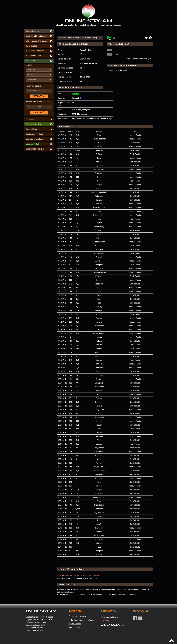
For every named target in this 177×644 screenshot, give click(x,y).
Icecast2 (76, 98)
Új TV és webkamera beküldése (82, 620)
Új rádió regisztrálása (77, 616)
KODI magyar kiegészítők (111, 617)
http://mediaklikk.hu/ (89, 63)
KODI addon (75, 624)
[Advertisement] (105, 32)
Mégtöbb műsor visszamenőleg (139, 59)
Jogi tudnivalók (75, 627)
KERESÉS (39, 96)
